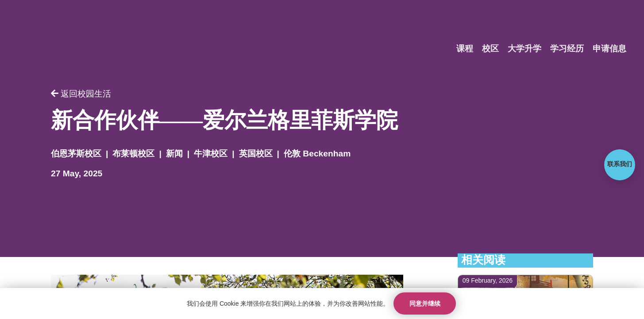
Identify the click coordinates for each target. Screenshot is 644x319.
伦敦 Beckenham (317, 154)
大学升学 (524, 49)
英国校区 (256, 154)
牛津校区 (211, 154)
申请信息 (609, 49)
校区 (490, 49)
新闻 (174, 154)
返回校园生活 (81, 94)
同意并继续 (425, 303)
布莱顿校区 (133, 154)
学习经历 (567, 49)
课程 (465, 49)
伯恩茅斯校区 (76, 154)
